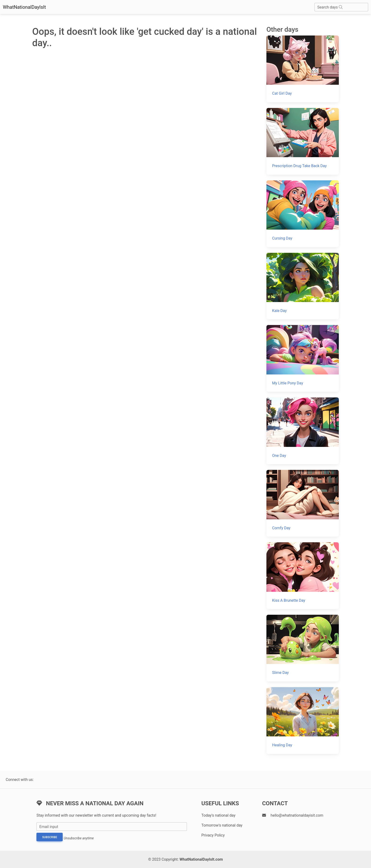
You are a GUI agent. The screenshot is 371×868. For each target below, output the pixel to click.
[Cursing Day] (303, 214)
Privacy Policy (213, 835)
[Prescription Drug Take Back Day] (303, 141)
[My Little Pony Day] (303, 358)
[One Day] (303, 431)
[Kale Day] (303, 286)
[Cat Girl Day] (303, 69)
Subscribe (50, 837)
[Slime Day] (303, 648)
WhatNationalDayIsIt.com (201, 859)
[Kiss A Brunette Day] (303, 576)
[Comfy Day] (303, 503)
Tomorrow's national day (222, 825)
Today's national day (218, 815)
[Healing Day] (303, 721)
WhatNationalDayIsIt (24, 7)
